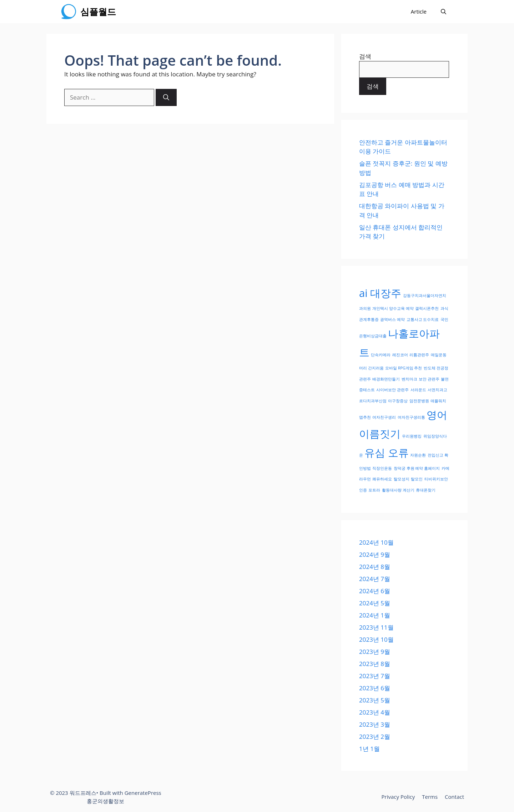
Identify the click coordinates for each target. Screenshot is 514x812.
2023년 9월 (375, 652)
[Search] (166, 97)
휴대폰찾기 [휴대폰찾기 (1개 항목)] (426, 490)
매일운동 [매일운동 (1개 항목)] (439, 355)
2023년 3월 (375, 724)
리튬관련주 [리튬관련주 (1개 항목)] (419, 355)
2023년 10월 (376, 639)
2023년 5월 (375, 700)
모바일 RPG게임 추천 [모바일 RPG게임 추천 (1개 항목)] (404, 368)
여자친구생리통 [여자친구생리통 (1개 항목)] (411, 417)
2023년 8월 (375, 664)
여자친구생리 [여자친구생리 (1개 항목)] (384, 417)
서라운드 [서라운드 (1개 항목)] (418, 390)
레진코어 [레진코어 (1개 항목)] (400, 355)
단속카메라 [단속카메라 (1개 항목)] (381, 355)
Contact (454, 797)
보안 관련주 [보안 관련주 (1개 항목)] (429, 379)
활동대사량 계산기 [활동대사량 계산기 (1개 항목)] (398, 490)
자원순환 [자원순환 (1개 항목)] (418, 455)
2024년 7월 (375, 579)
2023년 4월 (375, 712)
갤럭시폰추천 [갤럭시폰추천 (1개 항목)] (427, 308)
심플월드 (98, 11)
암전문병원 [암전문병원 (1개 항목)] (419, 401)
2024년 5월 (375, 603)
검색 (365, 56)
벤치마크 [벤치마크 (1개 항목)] (409, 379)
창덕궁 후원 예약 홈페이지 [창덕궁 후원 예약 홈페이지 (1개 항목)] (417, 468)
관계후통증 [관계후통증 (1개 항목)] (369, 319)
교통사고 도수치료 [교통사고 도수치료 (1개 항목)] (423, 319)
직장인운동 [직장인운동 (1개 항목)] (382, 468)
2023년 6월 (375, 688)
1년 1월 (369, 749)
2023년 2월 (375, 737)
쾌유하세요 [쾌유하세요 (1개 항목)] (382, 479)
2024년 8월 (375, 567)
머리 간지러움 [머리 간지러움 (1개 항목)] (371, 368)
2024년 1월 (375, 615)
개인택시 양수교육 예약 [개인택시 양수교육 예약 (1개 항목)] (393, 308)
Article (419, 11)
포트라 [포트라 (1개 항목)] (374, 490)
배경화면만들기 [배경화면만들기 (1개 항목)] (386, 379)
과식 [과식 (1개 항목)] (444, 308)
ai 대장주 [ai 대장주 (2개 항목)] (380, 293)
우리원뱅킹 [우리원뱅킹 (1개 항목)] (412, 436)
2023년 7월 (375, 676)
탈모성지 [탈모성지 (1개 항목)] (402, 479)
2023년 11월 (376, 627)
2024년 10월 (376, 542)
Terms (430, 797)
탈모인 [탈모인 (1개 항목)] (417, 479)
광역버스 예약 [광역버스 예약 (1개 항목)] (392, 319)
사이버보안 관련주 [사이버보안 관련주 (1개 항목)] (392, 390)
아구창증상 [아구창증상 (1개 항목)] (398, 401)
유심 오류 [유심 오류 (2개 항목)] (387, 453)
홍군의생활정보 (105, 801)
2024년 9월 (375, 554)
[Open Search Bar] (444, 12)
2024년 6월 (375, 591)
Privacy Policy (398, 797)
